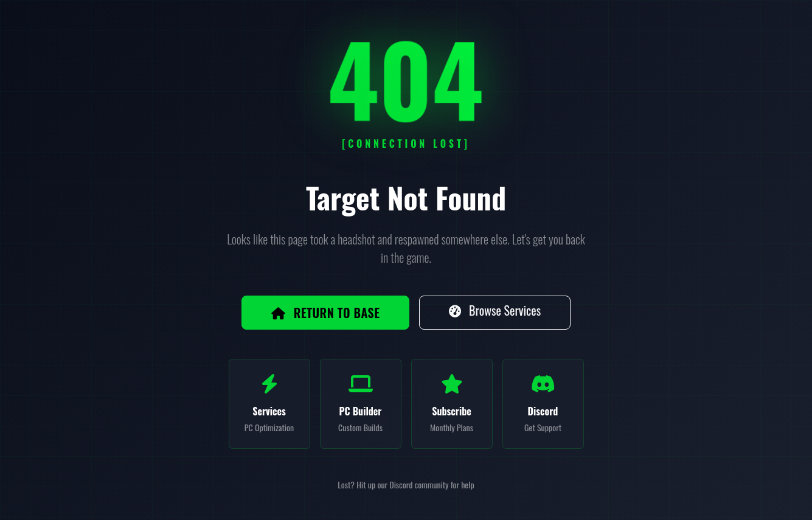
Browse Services (495, 310)
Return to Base (326, 313)
